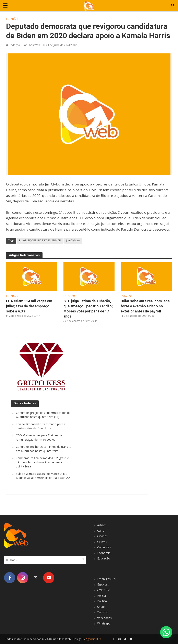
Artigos (102, 525)
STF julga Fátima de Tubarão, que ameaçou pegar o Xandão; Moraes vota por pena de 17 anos (88, 309)
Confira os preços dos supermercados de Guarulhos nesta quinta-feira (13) (43, 415)
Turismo (103, 612)
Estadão (12, 19)
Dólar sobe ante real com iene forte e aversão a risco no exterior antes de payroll (145, 306)
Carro (101, 531)
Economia (104, 553)
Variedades (104, 618)
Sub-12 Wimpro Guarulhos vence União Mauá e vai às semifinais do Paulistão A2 (43, 476)
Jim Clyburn (73, 240)
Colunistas (104, 547)
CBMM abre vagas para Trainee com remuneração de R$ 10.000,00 (40, 437)
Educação (104, 558)
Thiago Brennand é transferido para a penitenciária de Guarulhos (41, 426)
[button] (166, 632)
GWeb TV (103, 590)
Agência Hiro (93, 639)
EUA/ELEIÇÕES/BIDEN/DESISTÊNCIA (40, 240)
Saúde (101, 607)
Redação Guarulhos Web (25, 45)
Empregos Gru (107, 579)
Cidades (102, 536)
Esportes (103, 584)
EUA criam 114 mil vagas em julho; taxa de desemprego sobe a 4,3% (29, 306)
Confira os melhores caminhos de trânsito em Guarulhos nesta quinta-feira (44, 449)
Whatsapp (104, 623)
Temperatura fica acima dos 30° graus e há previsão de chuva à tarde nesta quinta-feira (42, 462)
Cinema (102, 542)
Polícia (102, 596)
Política (102, 601)
